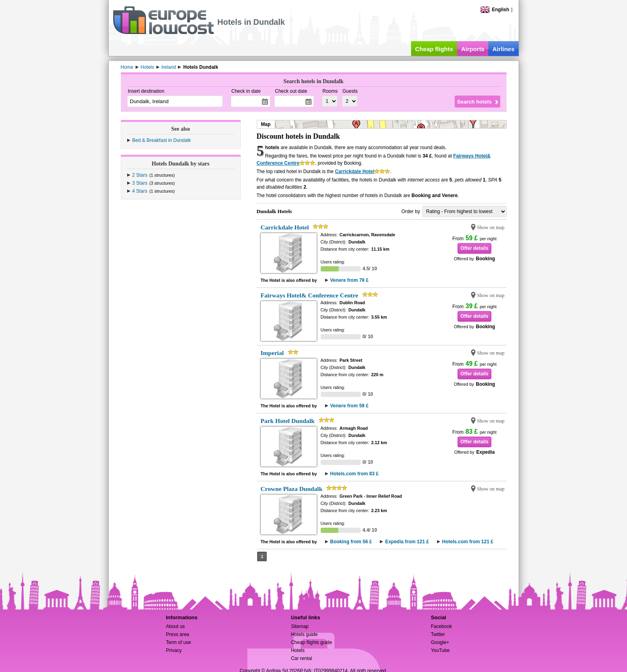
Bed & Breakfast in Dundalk (162, 140)
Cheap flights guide (312, 642)
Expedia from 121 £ (407, 542)
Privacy (174, 650)
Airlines (503, 49)
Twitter (438, 634)
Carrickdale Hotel (355, 171)
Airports (473, 49)
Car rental (302, 658)
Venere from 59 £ (349, 406)
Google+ (440, 642)
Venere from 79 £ (349, 280)
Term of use (179, 642)
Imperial (272, 353)
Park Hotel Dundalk (288, 421)
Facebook (441, 626)
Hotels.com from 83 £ (354, 474)
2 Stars (140, 175)
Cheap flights (434, 49)
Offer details (474, 248)
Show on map (491, 227)
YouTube (440, 650)
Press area (178, 634)
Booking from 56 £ (351, 542)
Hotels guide (305, 634)
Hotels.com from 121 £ (468, 542)
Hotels (298, 650)
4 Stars (140, 191)
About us (175, 626)
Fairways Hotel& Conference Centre (310, 295)
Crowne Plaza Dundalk (292, 489)
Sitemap (300, 626)
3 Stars (140, 183)
